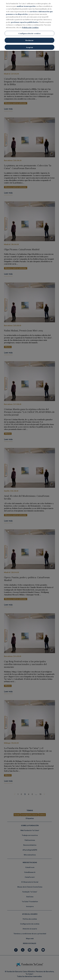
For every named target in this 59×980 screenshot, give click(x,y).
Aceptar (29, 43)
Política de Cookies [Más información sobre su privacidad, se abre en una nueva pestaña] (30, 23)
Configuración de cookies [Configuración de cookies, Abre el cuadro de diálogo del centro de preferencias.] (29, 29)
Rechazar (29, 36)
